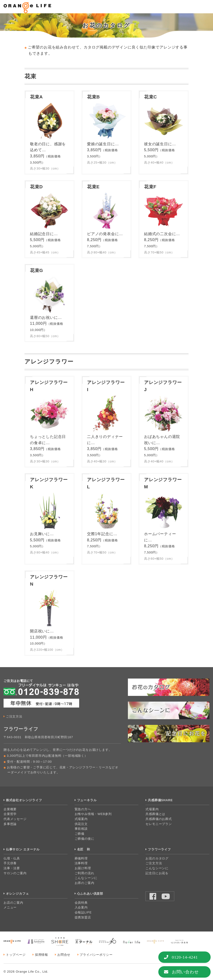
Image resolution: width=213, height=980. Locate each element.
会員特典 (81, 903)
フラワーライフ (159, 849)
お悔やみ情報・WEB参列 (93, 814)
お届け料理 (83, 868)
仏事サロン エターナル (23, 849)
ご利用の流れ (85, 873)
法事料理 (81, 863)
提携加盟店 (83, 917)
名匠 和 (84, 849)
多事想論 (10, 824)
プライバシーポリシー (96, 955)
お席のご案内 (85, 883)
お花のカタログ (157, 858)
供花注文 (81, 824)
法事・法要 (12, 868)
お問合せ (64, 955)
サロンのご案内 (15, 873)
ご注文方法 (14, 716)
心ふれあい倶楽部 (90, 894)
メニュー (10, 907)
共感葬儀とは (155, 814)
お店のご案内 (13, 903)
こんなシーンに (86, 878)
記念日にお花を (157, 873)
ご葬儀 (80, 834)
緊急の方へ (83, 809)
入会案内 (81, 907)
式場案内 (81, 819)
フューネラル (87, 800)
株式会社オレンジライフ (24, 800)
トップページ (16, 955)
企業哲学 (10, 814)
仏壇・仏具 (12, 858)
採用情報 (41, 955)
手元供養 (10, 863)
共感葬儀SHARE (160, 800)
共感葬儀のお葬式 (159, 819)
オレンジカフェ (17, 894)
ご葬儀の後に (85, 839)
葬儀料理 (81, 858)
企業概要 (10, 809)
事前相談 (81, 829)
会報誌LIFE (83, 912)
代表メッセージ (15, 819)
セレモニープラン (159, 824)
